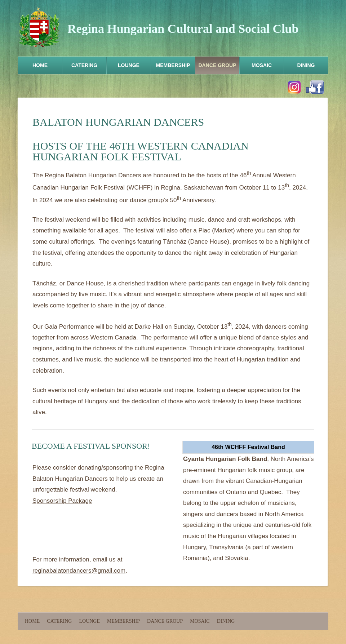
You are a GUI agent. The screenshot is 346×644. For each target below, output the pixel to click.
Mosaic (262, 65)
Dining (306, 65)
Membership (173, 65)
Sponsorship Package (62, 501)
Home (40, 65)
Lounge (129, 65)
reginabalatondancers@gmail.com (79, 571)
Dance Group (217, 65)
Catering (84, 65)
